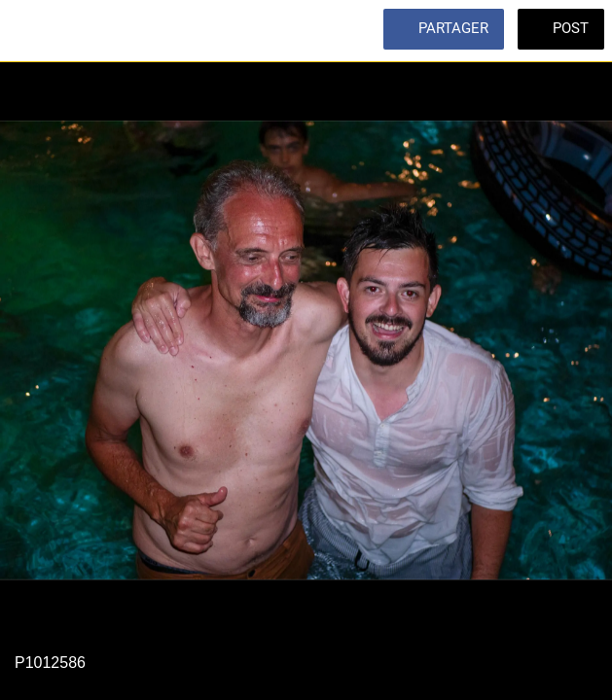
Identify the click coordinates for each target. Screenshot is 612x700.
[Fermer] (31, 31)
